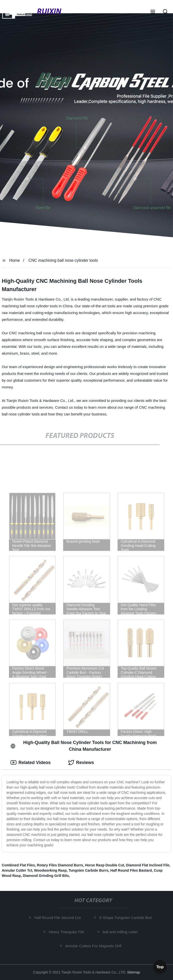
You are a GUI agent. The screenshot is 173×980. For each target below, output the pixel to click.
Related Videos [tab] (31, 763)
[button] (153, 12)
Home (15, 260)
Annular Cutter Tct (17, 870)
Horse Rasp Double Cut (105, 865)
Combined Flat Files (18, 865)
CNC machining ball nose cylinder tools (63, 260)
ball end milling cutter (121, 932)
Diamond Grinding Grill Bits (46, 876)
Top (160, 966)
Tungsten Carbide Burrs (88, 870)
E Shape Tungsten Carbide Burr (127, 918)
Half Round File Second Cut (58, 918)
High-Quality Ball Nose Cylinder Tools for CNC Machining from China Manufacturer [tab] (84, 746)
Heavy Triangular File (67, 932)
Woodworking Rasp (50, 870)
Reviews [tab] (81, 763)
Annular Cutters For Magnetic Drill (94, 946)
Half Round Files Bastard (131, 870)
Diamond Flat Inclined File (148, 865)
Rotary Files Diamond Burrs (60, 865)
